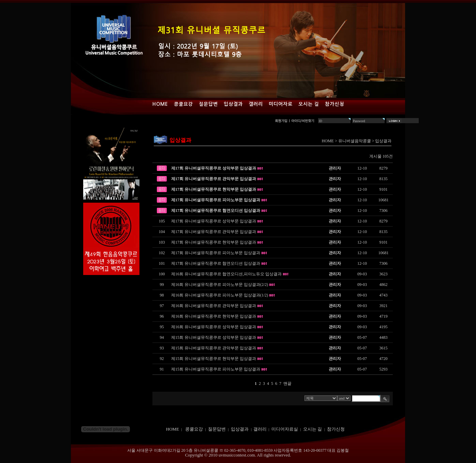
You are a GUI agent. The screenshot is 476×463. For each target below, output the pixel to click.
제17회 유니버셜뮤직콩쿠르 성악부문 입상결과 (214, 168)
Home (160, 104)
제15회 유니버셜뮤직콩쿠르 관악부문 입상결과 (214, 348)
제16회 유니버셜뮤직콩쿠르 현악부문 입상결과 (214, 316)
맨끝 (287, 384)
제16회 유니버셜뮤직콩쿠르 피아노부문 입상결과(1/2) (220, 295)
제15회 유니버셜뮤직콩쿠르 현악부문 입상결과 (214, 359)
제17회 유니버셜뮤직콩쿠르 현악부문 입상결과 (214, 189)
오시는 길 (309, 104)
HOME (328, 141)
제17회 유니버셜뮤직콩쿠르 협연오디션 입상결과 (216, 211)
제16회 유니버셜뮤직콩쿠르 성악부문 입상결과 (214, 327)
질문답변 (208, 104)
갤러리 (256, 104)
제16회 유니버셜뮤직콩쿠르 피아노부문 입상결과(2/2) (220, 285)
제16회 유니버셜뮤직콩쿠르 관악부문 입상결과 (214, 306)
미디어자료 (281, 104)
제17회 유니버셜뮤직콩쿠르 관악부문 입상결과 (214, 179)
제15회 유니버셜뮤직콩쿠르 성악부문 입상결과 (214, 337)
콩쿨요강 (183, 104)
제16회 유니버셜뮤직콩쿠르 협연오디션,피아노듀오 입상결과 (226, 274)
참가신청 (334, 104)
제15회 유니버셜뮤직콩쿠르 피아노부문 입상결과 (216, 369)
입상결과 (233, 104)
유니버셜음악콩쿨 (355, 141)
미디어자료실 (285, 429)
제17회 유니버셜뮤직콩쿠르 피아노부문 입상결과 (216, 200)
